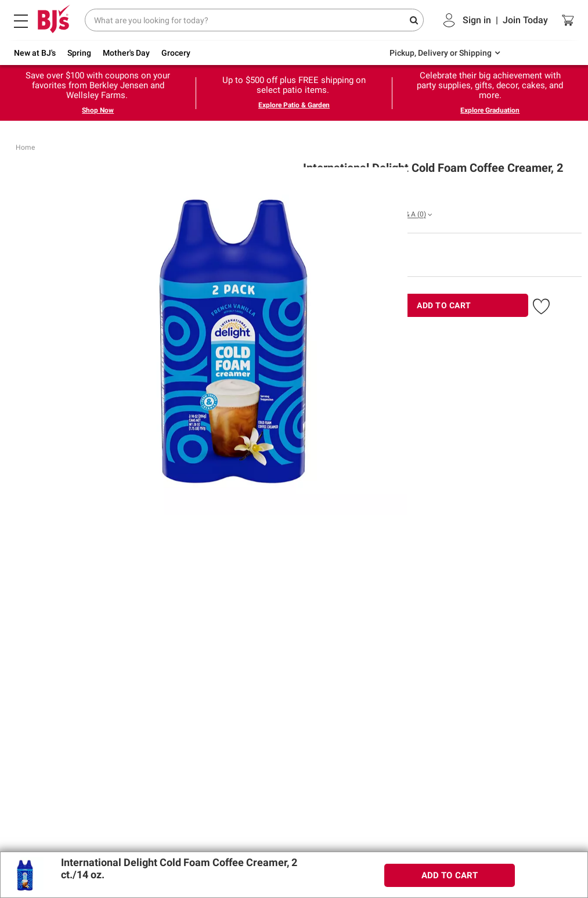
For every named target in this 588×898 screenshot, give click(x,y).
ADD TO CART (444, 305)
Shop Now (98, 110)
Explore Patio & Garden (294, 105)
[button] (541, 304)
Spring (79, 53)
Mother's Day (126, 53)
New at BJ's (35, 53)
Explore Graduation (490, 110)
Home (25, 147)
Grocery (176, 53)
